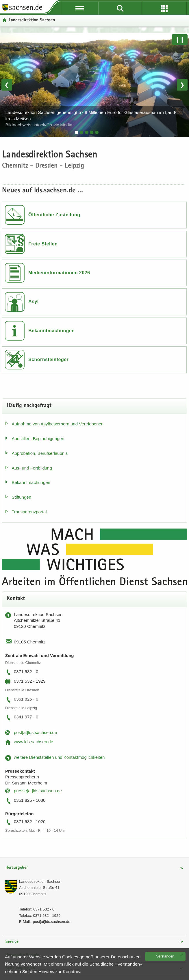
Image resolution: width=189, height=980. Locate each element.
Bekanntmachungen (52, 331)
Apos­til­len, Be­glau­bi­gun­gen (38, 439)
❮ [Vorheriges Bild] (7, 85)
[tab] (77, 132)
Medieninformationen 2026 (59, 273)
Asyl (34, 302)
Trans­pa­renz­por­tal (29, 512)
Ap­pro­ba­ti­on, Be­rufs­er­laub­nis (40, 453)
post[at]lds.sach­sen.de (35, 732)
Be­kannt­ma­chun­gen (31, 482)
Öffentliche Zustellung (54, 215)
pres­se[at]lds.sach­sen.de (38, 791)
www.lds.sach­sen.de (34, 742)
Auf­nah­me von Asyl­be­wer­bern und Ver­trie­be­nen (58, 424)
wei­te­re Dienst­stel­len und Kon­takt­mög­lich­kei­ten (59, 757)
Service (12, 942)
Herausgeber (17, 868)
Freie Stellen (43, 244)
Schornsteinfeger (48, 359)
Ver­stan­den (165, 956)
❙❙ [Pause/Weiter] (180, 40)
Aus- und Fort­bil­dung (32, 468)
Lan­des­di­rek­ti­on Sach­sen (40, 882)
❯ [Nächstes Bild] (182, 85)
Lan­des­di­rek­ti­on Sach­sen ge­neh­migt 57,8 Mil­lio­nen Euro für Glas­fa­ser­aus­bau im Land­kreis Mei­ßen (91, 119)
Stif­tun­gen (22, 497)
